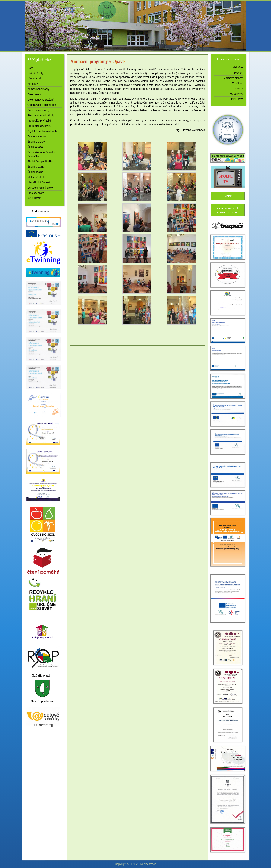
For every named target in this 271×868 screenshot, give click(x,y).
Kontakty (33, 84)
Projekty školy (36, 193)
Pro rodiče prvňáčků (39, 121)
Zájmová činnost (37, 136)
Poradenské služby (39, 110)
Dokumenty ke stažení (41, 100)
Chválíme (238, 83)
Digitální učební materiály (42, 131)
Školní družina (36, 167)
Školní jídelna (35, 172)
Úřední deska (35, 79)
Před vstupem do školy (41, 115)
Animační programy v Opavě (97, 61)
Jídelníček (237, 67)
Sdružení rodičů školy (40, 188)
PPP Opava (236, 99)
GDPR (228, 196)
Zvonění (238, 73)
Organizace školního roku (42, 105)
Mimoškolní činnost (39, 182)
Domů (31, 68)
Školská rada (35, 147)
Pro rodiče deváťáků (39, 126)
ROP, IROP (34, 198)
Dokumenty (34, 94)
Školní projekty (36, 142)
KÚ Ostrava (236, 94)
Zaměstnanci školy (38, 89)
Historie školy (35, 73)
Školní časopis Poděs (40, 161)
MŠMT (239, 88)
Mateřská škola (36, 177)
